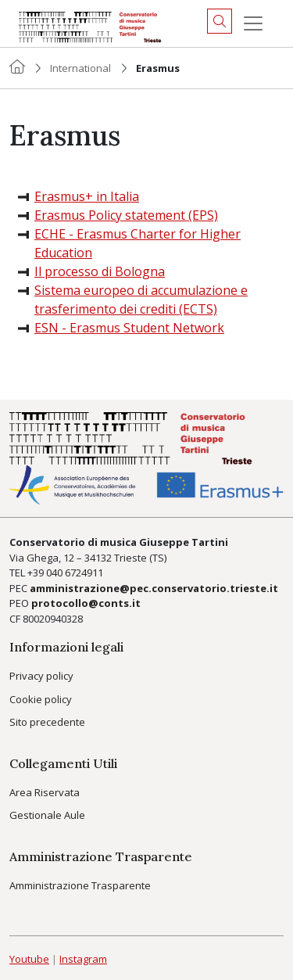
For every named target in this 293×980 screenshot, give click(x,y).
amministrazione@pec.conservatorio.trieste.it (154, 588)
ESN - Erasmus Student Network (129, 328)
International (80, 68)
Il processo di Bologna (100, 271)
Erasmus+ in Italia (87, 196)
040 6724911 (75, 573)
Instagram (83, 959)
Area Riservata (45, 792)
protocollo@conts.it (86, 603)
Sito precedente (47, 722)
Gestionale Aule (47, 815)
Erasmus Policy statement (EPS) (126, 215)
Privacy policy (41, 676)
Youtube (29, 959)
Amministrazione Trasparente (80, 885)
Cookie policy (41, 699)
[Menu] (253, 23)
